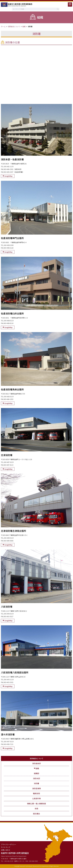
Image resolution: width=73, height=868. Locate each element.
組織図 (36, 773)
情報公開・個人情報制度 (36, 804)
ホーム (3, 26)
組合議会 (36, 814)
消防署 (36, 783)
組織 (24, 26)
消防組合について (14, 26)
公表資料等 (36, 798)
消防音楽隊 (36, 788)
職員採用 (36, 793)
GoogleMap (8, 176)
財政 (36, 809)
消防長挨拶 (36, 763)
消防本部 (36, 778)
